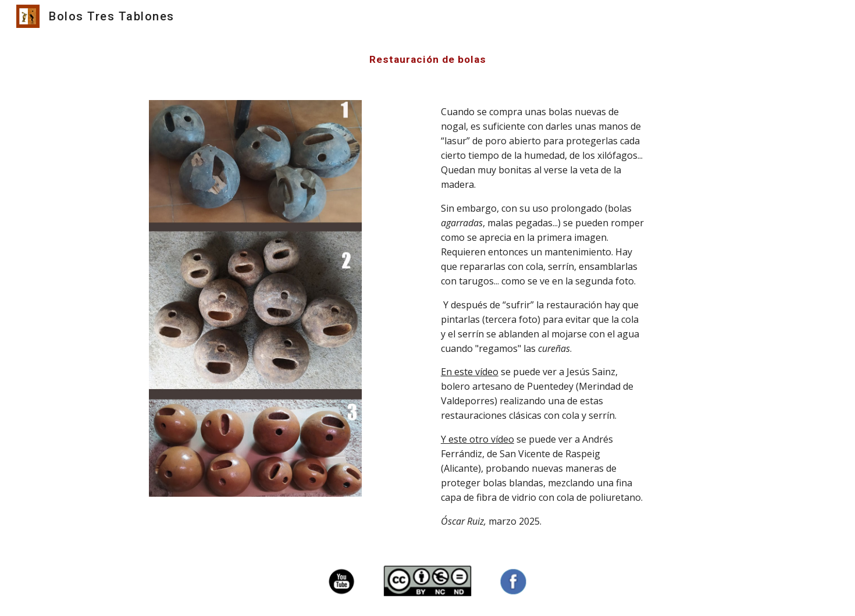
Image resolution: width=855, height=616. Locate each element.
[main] (427, 59)
